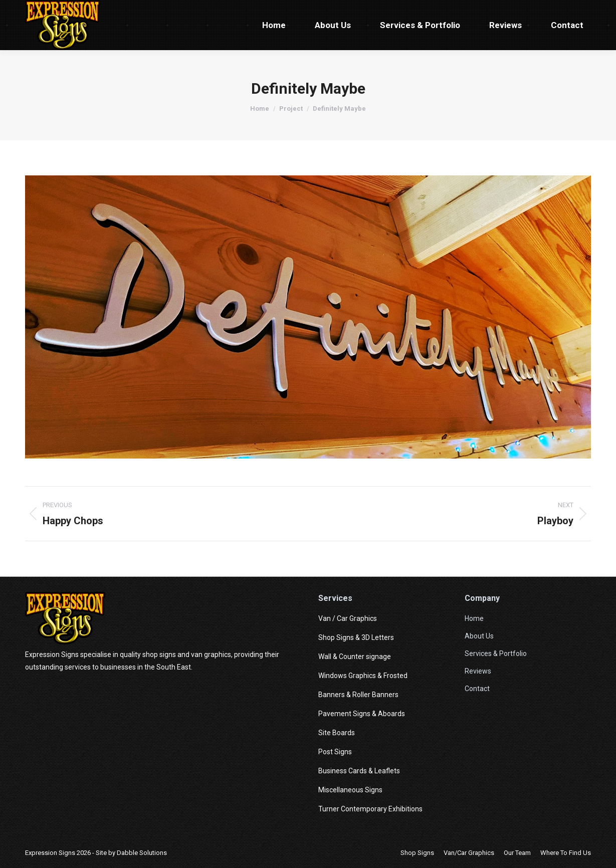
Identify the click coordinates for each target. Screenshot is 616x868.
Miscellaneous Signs (350, 790)
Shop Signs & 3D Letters (356, 637)
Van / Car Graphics (348, 618)
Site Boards (337, 733)
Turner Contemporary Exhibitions (370, 809)
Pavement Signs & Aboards (362, 714)
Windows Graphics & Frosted (363, 676)
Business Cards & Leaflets (359, 771)
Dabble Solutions (142, 853)
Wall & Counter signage (355, 657)
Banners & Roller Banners (358, 695)
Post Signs (335, 752)
